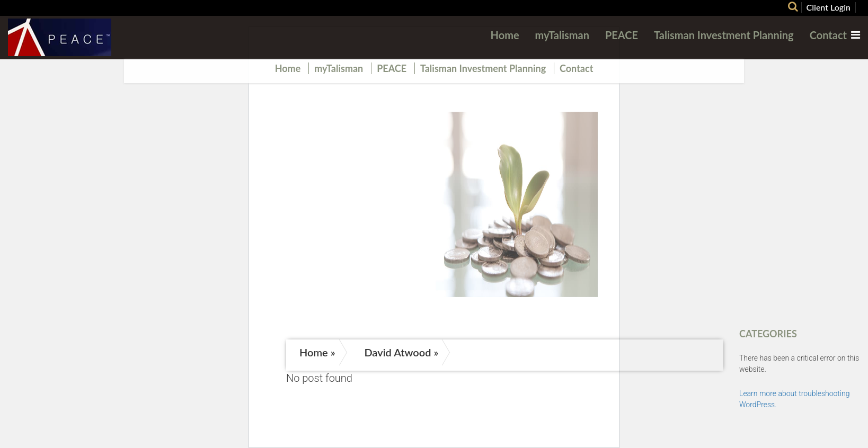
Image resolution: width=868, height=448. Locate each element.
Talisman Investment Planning (724, 35)
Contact (828, 35)
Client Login (829, 7)
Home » (317, 352)
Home (505, 35)
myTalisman (562, 35)
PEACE (622, 35)
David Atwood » (401, 352)
